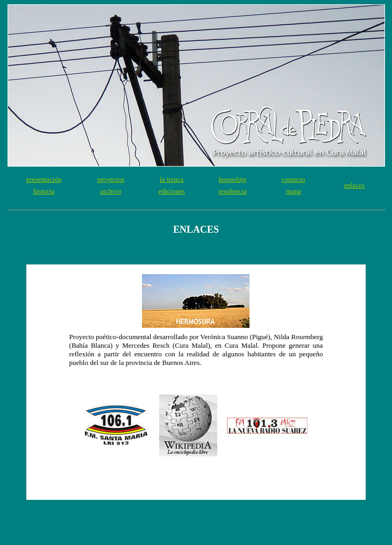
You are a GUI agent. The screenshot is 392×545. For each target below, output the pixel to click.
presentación (44, 179)
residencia (233, 191)
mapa (294, 191)
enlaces (354, 185)
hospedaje (232, 179)
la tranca (172, 179)
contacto (294, 179)
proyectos (111, 179)
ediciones (172, 191)
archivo (111, 191)
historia (44, 191)
